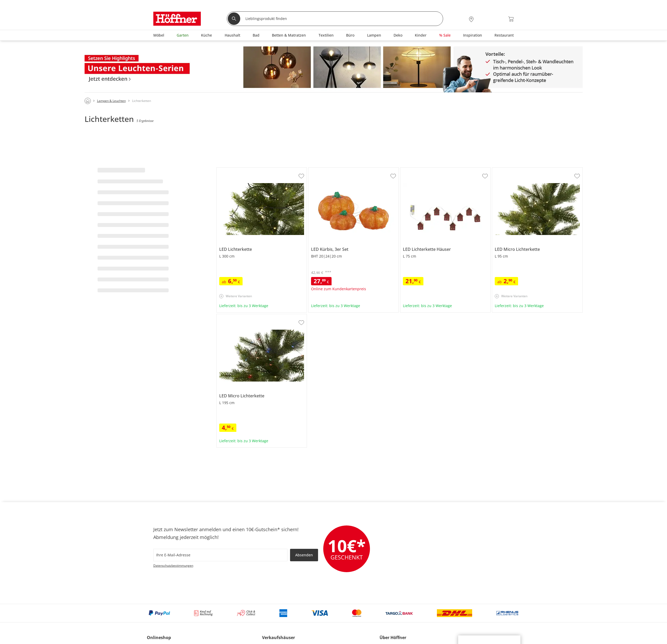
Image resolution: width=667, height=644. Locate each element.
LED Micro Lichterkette (512, 170)
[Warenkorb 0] (511, 19)
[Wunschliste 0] (497, 19)
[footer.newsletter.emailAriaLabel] (220, 555)
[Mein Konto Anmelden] (484, 19)
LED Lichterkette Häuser (421, 170)
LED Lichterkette (231, 170)
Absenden (304, 555)
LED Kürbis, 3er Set (325, 170)
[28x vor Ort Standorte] (471, 19)
